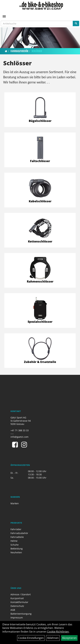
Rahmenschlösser (40, 281)
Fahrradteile (17, 537)
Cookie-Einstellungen (31, 638)
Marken (15, 503)
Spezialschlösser (40, 322)
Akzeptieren (69, 638)
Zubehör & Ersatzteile (40, 362)
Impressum (17, 618)
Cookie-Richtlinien (58, 632)
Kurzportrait (17, 598)
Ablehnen (53, 638)
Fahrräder (16, 529)
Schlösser (37, 51)
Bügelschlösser (40, 121)
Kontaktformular (19, 602)
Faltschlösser (40, 161)
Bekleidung (17, 549)
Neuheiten (16, 552)
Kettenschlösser (40, 241)
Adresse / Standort (21, 594)
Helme (14, 541)
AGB (13, 610)
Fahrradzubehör (19, 51)
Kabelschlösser (40, 201)
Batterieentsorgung (21, 614)
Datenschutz (17, 606)
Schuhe (15, 545)
